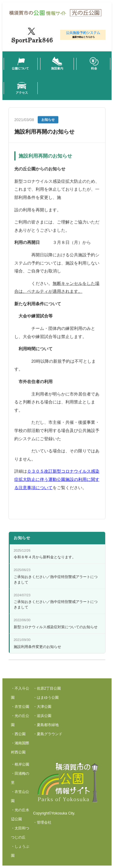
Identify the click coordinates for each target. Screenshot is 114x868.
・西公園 (18, 734)
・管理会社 (42, 822)
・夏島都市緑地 (46, 725)
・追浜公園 (42, 716)
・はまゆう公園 (46, 697)
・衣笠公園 (20, 707)
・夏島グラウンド (48, 734)
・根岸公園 (20, 764)
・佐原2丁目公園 (47, 688)
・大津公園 (42, 707)
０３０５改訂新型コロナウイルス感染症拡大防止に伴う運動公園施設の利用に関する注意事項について (57, 481)
